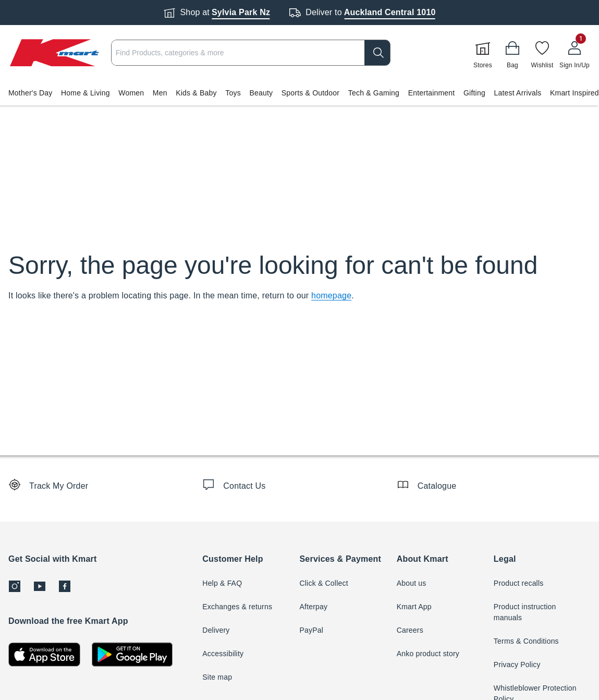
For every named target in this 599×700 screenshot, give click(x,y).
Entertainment (432, 93)
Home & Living (85, 93)
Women (131, 93)
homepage (331, 295)
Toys (233, 93)
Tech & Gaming (374, 93)
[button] (299, 93)
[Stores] (483, 53)
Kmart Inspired (574, 93)
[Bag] (512, 53)
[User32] (574, 53)
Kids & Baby (196, 93)
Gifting (474, 93)
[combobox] (251, 53)
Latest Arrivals (517, 93)
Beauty (261, 93)
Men (160, 93)
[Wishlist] (542, 53)
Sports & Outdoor (310, 93)
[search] (377, 53)
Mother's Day (30, 93)
